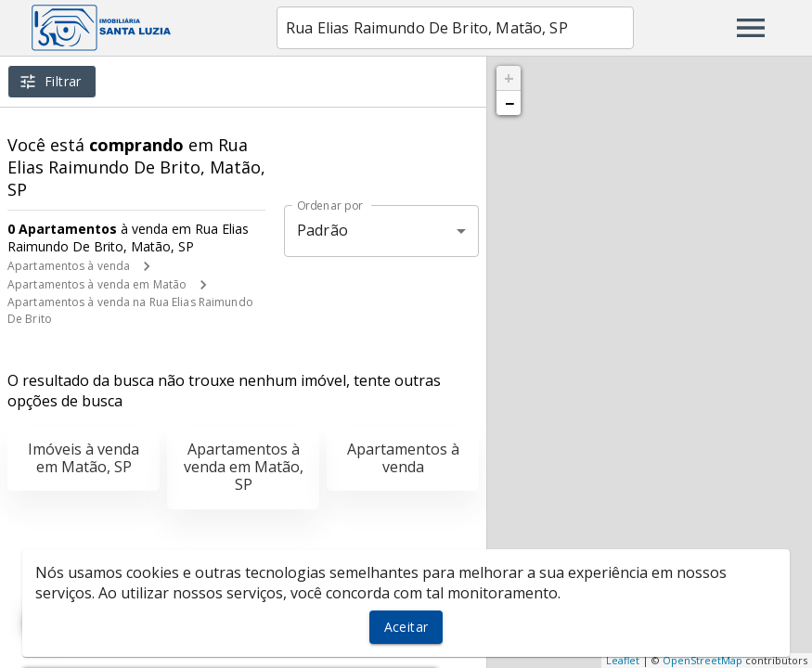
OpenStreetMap (702, 660)
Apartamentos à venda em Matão (97, 284)
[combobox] (455, 28)
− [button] (509, 103)
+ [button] (509, 78)
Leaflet (623, 660)
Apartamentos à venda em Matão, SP (244, 467)
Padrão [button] (322, 230)
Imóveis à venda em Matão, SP (84, 458)
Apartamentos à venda (69, 266)
